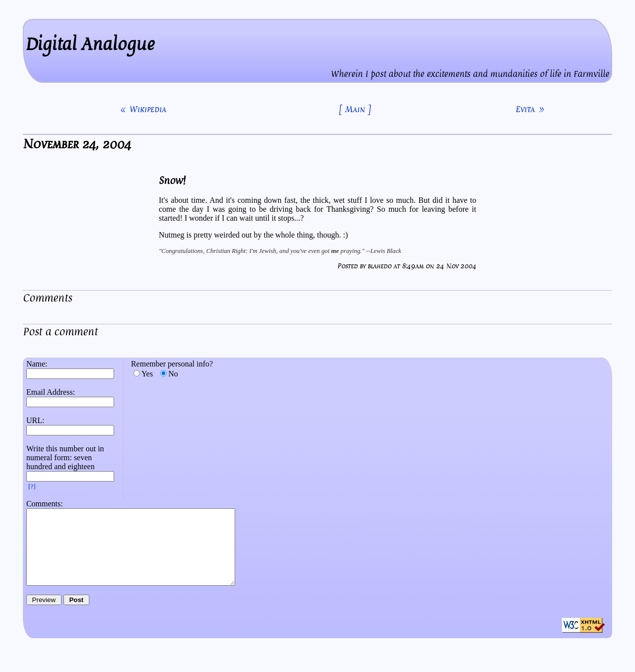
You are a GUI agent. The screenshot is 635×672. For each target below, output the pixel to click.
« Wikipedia (143, 109)
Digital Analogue (90, 44)
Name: (37, 364)
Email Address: (51, 392)
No (173, 374)
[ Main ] (355, 109)
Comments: (45, 504)
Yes (147, 374)
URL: (35, 420)
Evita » (530, 109)
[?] (32, 486)
